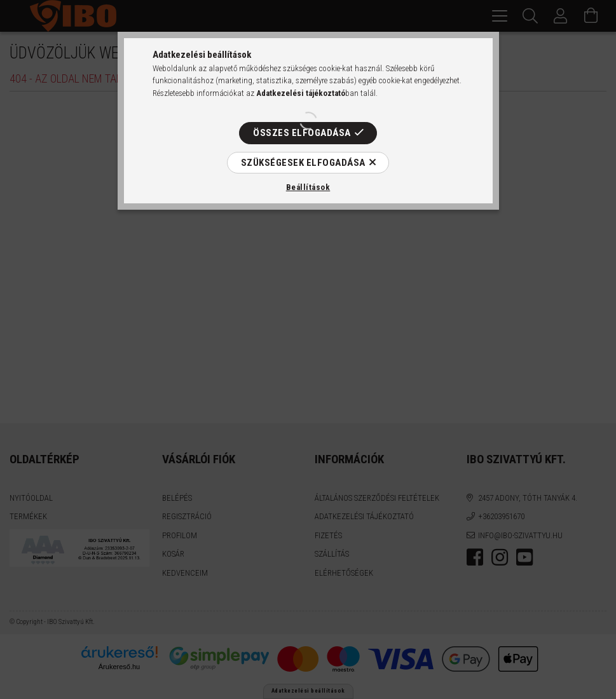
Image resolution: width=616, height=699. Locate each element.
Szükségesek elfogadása (303, 163)
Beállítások (308, 187)
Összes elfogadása (302, 133)
